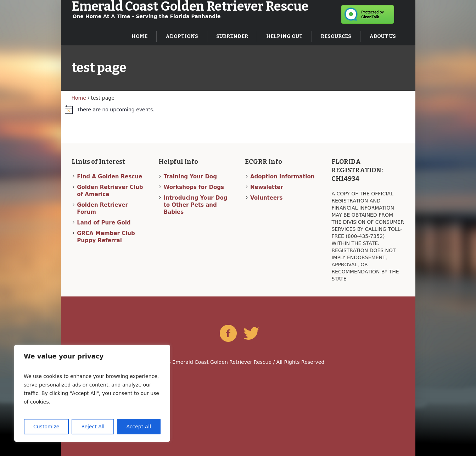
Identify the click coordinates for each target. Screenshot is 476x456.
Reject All (93, 427)
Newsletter (267, 187)
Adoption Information (282, 177)
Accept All (139, 427)
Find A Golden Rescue (110, 177)
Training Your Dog (190, 177)
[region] (92, 393)
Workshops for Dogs (194, 187)
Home (79, 98)
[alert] (238, 110)
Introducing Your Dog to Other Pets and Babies (196, 205)
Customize (46, 427)
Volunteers (266, 198)
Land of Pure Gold (104, 223)
